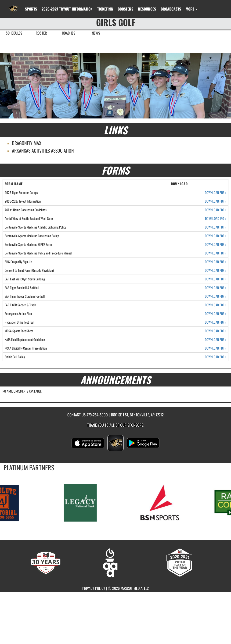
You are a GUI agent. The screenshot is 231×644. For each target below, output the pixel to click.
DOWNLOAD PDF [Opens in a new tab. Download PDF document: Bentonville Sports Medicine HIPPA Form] (216, 244)
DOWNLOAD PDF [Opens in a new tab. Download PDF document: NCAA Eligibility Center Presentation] (216, 348)
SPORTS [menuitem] (31, 9)
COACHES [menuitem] (69, 33)
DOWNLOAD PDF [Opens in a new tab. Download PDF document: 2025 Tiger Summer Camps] (216, 193)
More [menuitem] (192, 9)
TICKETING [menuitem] (105, 9)
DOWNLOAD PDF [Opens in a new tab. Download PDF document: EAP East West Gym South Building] (216, 279)
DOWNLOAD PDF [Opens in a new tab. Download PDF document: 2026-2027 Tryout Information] (216, 201)
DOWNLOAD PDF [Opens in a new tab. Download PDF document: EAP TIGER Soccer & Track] (216, 305)
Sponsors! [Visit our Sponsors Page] (136, 425)
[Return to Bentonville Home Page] (13, 6)
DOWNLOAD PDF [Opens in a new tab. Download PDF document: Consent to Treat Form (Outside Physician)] (216, 270)
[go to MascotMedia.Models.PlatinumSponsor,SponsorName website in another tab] (88, 502)
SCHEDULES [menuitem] (14, 33)
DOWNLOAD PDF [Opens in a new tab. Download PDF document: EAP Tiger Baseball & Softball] (216, 288)
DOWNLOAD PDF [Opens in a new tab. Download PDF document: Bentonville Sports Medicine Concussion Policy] (216, 236)
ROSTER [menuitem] (41, 33)
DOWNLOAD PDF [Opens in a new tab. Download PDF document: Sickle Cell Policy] (216, 357)
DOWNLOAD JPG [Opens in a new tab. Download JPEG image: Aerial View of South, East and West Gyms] (216, 218)
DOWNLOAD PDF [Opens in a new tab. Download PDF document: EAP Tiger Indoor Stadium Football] (216, 296)
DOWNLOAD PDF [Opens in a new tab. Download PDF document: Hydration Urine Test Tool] (216, 322)
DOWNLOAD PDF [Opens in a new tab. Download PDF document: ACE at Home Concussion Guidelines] (216, 210)
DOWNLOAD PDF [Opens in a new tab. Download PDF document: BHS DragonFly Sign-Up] (216, 262)
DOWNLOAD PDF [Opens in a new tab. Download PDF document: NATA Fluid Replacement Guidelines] (216, 340)
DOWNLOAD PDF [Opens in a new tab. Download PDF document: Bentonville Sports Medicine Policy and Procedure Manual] (216, 253)
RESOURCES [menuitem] (147, 9)
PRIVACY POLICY (94, 588)
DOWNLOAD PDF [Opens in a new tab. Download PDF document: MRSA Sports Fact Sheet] (216, 331)
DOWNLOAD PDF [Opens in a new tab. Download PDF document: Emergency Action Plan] (216, 314)
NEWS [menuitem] (96, 33)
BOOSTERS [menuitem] (125, 9)
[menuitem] (67, 9)
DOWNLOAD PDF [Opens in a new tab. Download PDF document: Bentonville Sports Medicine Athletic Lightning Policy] (216, 227)
